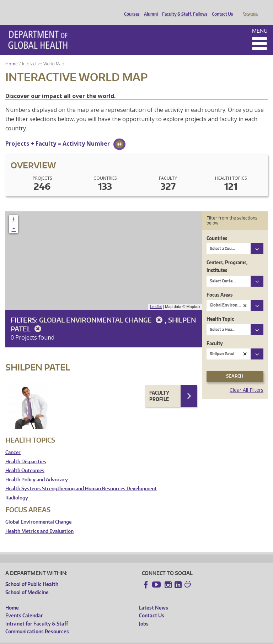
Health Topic (220, 309)
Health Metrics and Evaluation (39, 521)
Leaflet (156, 297)
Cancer (13, 442)
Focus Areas (220, 285)
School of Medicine (27, 582)
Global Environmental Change (102, 310)
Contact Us (221, 8)
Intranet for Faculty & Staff (37, 614)
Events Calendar (24, 605)
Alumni (149, 8)
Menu (260, 21)
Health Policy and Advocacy (37, 470)
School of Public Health (32, 574)
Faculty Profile (159, 386)
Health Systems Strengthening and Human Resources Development (81, 479)
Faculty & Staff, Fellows (183, 8)
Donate (250, 8)
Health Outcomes (25, 461)
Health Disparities (26, 452)
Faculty (215, 333)
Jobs (144, 614)
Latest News (154, 598)
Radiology (17, 488)
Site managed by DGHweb (171, 638)
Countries (217, 228)
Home (12, 54)
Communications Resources (37, 621)
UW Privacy (100, 638)
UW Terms (128, 638)
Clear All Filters (247, 380)
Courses (130, 8)
